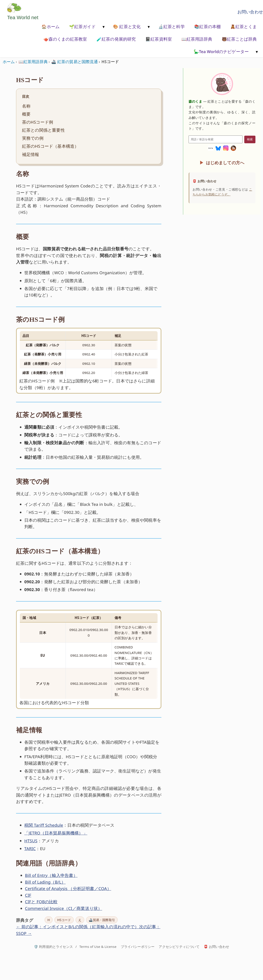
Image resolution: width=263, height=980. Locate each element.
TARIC (30, 848)
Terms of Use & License (98, 947)
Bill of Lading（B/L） (45, 882)
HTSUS (31, 841)
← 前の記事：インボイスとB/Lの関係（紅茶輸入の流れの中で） (78, 927)
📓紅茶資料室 (159, 39)
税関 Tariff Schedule (44, 825)
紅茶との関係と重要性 (43, 130)
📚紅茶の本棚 (207, 26)
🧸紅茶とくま (243, 26)
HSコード (64, 920)
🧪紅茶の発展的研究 (116, 39)
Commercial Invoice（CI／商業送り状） (64, 908)
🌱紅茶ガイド (82, 26)
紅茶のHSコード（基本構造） (50, 146)
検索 (250, 139)
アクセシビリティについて (179, 947)
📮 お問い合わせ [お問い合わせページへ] (216, 947)
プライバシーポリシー (138, 947)
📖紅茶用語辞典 (197, 39)
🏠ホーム (50, 26)
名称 (26, 106)
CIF (28, 895)
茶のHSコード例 (38, 122)
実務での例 (33, 138)
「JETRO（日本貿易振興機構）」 (56, 833)
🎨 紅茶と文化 (127, 26)
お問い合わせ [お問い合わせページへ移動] (250, 12)
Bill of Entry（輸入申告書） (51, 875)
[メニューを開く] (103, 27)
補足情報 (31, 154)
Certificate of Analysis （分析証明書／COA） (68, 888)
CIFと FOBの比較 (41, 902)
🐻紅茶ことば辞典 (239, 39)
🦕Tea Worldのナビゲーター (221, 51)
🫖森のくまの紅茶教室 (65, 39)
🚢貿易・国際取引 (102, 920)
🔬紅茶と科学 (172, 26)
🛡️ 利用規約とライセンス (53, 947)
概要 (26, 114)
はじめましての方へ (225, 163)
